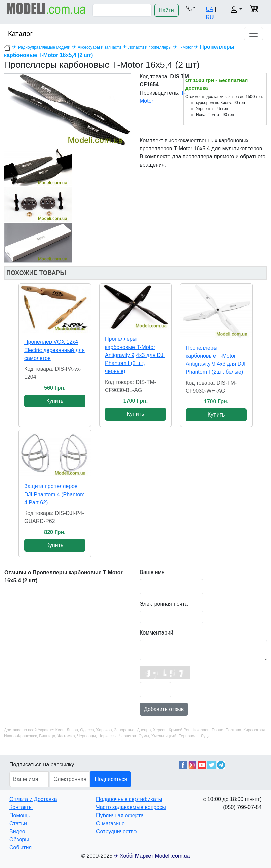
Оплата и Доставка (33, 799)
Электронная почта (164, 604)
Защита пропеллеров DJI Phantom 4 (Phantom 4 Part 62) (54, 494)
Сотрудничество (117, 831)
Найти (166, 10)
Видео (17, 831)
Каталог (20, 34)
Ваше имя (152, 572)
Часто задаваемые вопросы (131, 807)
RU (210, 17)
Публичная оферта (120, 815)
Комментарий (157, 633)
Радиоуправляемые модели (44, 47)
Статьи (18, 823)
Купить (55, 401)
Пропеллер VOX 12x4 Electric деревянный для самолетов (54, 350)
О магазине (110, 823)
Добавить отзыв (164, 709)
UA (209, 9)
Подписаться (111, 779)
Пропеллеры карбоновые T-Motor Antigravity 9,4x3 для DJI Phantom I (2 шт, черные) (135, 355)
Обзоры (19, 840)
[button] (191, 8)
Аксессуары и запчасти (99, 47)
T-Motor (186, 47)
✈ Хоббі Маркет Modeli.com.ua (152, 856)
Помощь (20, 815)
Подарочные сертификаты (129, 799)
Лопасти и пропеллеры (150, 47)
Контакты (21, 807)
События (21, 848)
